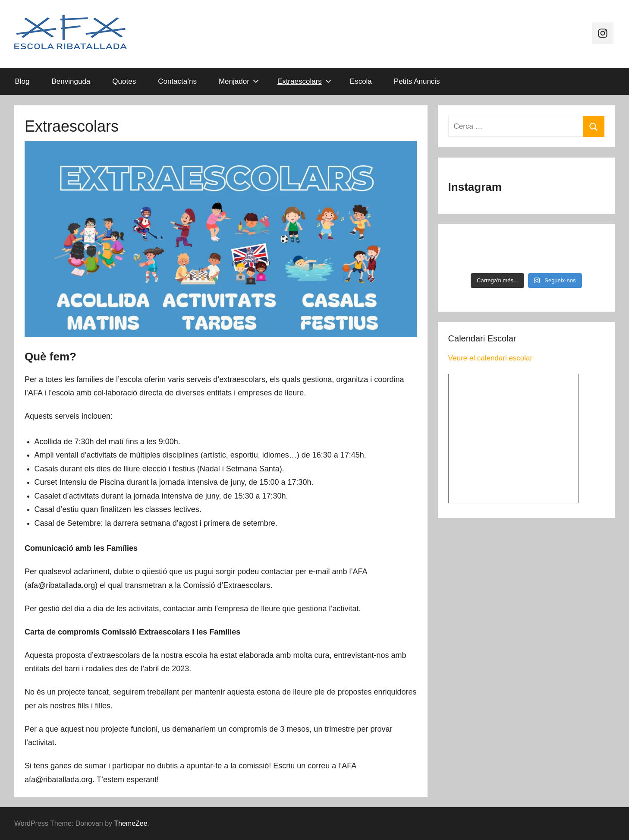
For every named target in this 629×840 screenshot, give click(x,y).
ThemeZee (131, 823)
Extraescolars (304, 81)
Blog (22, 81)
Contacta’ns (177, 81)
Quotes (124, 81)
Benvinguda (71, 81)
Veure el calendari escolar (491, 358)
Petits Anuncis (417, 81)
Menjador (239, 81)
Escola (361, 81)
